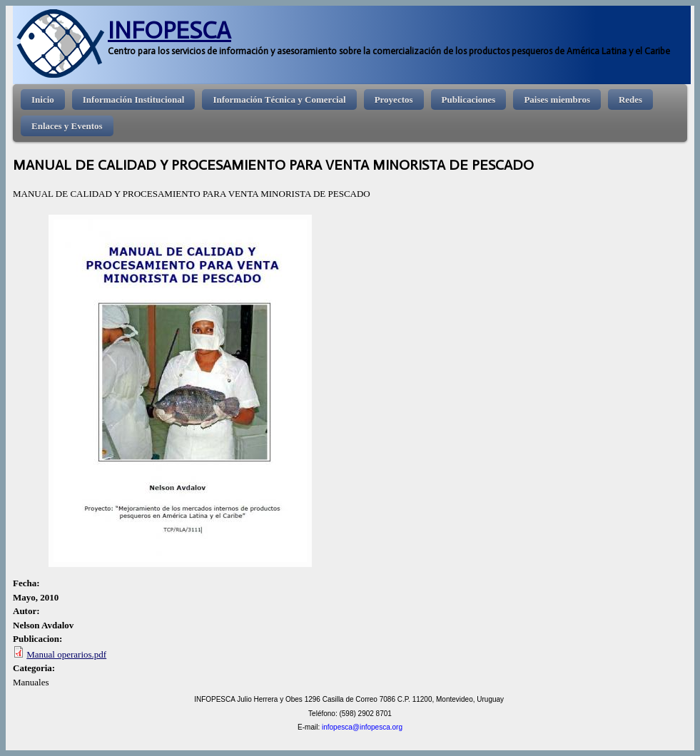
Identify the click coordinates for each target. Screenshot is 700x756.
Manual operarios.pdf (66, 654)
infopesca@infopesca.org (362, 727)
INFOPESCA (169, 30)
